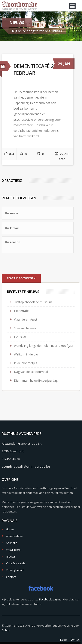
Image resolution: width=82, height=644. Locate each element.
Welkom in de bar (26, 354)
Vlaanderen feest (26, 319)
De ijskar (20, 337)
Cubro (6, 630)
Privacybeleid (15, 570)
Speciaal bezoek (25, 328)
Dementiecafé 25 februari (35, 69)
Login (64, 640)
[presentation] (34, 263)
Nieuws (11, 556)
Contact (11, 577)
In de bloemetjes (26, 363)
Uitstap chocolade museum (33, 302)
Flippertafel (22, 311)
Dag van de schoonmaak (31, 372)
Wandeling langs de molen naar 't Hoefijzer (44, 346)
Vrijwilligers (13, 550)
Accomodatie (14, 536)
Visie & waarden (17, 563)
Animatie (12, 543)
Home (10, 529)
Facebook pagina (50, 599)
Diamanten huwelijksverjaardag (36, 380)
